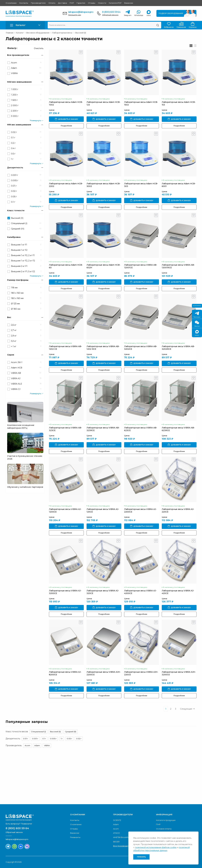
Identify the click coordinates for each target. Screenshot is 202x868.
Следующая (187, 709)
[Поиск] (158, 25)
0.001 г (35, 739)
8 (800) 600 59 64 (111, 12)
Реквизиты (75, 837)
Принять (141, 857)
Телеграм (197, 315)
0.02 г (79, 739)
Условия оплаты (164, 829)
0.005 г (53, 739)
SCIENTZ (117, 820)
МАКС (197, 333)
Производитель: (14, 745)
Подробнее (66, 126)
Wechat (197, 324)
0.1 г (44, 739)
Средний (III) (71, 732)
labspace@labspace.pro (81, 12)
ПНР (72, 3)
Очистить (39, 48)
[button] (25, 25)
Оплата (52, 3)
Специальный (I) (38, 732)
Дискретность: (13, 739)
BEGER (116, 842)
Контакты (24, 3)
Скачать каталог (175, 791)
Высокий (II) (55, 732)
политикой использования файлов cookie (156, 847)
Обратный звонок (110, 15)
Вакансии (129, 3)
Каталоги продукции (166, 820)
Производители (38, 3)
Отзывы (92, 3)
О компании (11, 3)
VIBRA (47, 745)
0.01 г (26, 739)
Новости (102, 3)
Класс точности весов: (17, 732)
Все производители (123, 846)
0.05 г (69, 739)
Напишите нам (75, 15)
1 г (62, 739)
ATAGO (117, 833)
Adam (37, 745)
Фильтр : (12, 48)
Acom (27, 745)
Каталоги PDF (115, 3)
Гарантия (81, 3)
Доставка (62, 3)
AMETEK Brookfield (122, 837)
